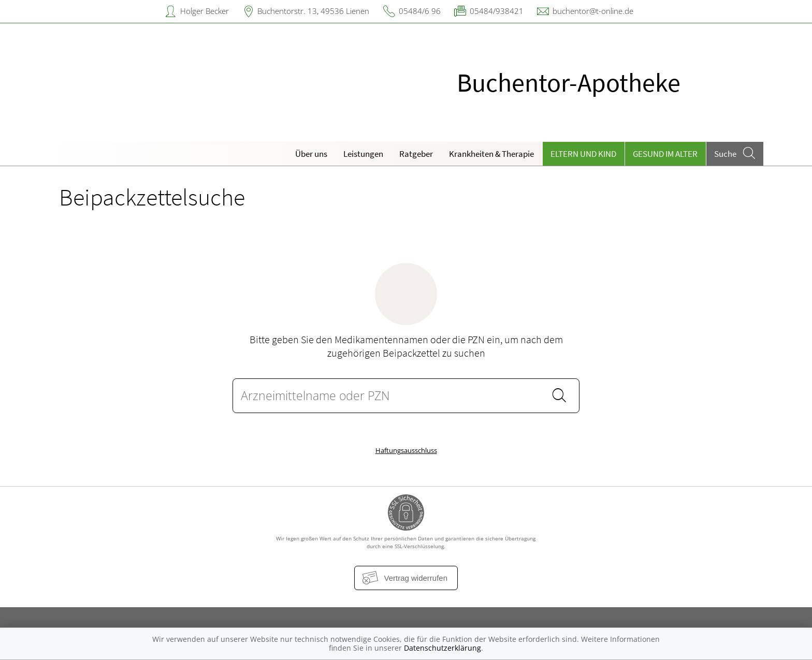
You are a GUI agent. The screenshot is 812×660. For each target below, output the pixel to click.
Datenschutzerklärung (443, 648)
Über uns (311, 154)
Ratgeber (416, 154)
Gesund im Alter (665, 154)
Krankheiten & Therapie (491, 154)
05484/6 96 (420, 11)
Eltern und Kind (583, 154)
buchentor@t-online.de (593, 11)
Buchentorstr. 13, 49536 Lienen (313, 11)
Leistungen (363, 154)
